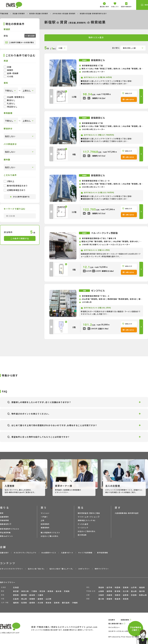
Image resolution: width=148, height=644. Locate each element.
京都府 (118, 595)
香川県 (101, 599)
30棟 (60, 48)
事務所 (8, 70)
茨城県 (67, 591)
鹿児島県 (66, 603)
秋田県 (118, 587)
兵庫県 (109, 595)
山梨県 (101, 591)
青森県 (101, 587)
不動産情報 (4, 13)
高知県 (126, 599)
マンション (45, 513)
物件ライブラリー (102, 569)
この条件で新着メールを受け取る (20, 42)
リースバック (83, 528)
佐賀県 (24, 603)
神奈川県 (25, 591)
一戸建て (44, 517)
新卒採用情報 (102, 553)
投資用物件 (45, 524)
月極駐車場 (4, 520)
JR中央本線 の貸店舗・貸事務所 (64, 13)
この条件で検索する (20, 238)
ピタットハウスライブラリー (11, 569)
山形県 (134, 587)
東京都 (16, 591)
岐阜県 (32, 595)
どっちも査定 (83, 524)
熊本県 (49, 603)
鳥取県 (32, 599)
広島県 (16, 599)
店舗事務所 (4, 517)
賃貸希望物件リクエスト (10, 529)
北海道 (16, 587)
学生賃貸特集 (5, 533)
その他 (8, 76)
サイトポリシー (114, 627)
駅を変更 (31, 36)
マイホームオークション (87, 517)
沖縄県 (75, 603)
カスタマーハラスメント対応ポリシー (122, 631)
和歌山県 (143, 595)
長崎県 (32, 603)
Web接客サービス (49, 553)
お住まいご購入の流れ (50, 536)
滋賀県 (126, 595)
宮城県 (126, 587)
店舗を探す (4, 553)
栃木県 (59, 591)
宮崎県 (57, 603)
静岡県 (24, 595)
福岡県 (16, 603)
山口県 (49, 599)
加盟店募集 (125, 620)
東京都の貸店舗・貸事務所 (39, 13)
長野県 (109, 591)
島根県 (40, 599)
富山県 (134, 591)
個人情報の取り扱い (116, 624)
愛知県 (16, 595)
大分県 (40, 603)
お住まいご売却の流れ (87, 531)
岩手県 (109, 587)
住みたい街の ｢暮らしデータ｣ (61, 569)
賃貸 (2, 513)
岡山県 (24, 599)
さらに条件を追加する (20, 197)
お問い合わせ (128, 99)
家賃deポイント (6, 536)
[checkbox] (51, 96)
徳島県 (118, 599)
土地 (42, 520)
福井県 (142, 591)
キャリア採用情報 (85, 553)
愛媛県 (109, 599)
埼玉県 (42, 591)
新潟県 (118, 591)
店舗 (7, 67)
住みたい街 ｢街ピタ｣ (36, 569)
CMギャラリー (84, 569)
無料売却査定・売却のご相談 (89, 513)
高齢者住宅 (4, 524)
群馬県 (50, 591)
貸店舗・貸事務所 (19, 13)
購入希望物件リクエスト (50, 533)
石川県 (126, 591)
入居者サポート (67, 553)
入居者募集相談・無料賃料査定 (127, 513)
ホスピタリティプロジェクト (25, 553)
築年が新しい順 (129, 48)
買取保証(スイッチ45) (87, 520)
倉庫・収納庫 (11, 73)
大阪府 (101, 595)
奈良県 (134, 595)
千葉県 (34, 591)
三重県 (40, 595)
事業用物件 (45, 528)
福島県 (142, 587)
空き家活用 (82, 535)
